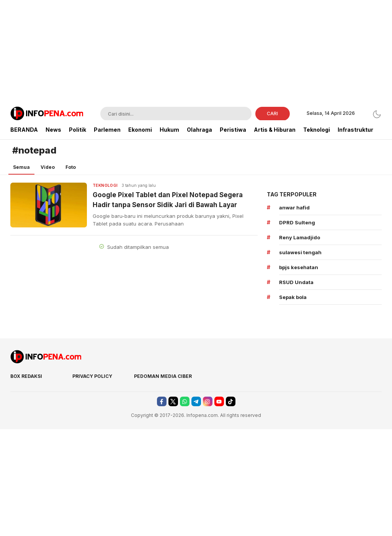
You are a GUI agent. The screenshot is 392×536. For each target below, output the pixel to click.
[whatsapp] (185, 401)
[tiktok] (231, 401)
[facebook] (162, 401)
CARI (272, 114)
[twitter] (173, 401)
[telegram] (196, 401)
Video (48, 167)
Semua (21, 167)
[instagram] (208, 401)
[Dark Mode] (377, 114)
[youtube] (219, 401)
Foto (71, 167)
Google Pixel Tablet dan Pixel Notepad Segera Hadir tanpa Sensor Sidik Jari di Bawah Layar (168, 200)
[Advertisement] (196, 54)
